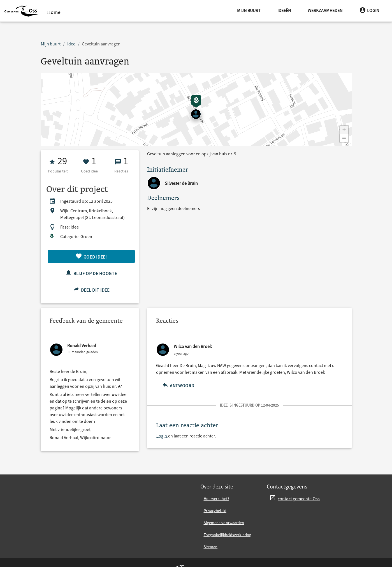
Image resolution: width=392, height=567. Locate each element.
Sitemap (211, 547)
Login (369, 10)
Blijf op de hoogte (91, 273)
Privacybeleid (215, 511)
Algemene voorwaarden (224, 523)
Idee (71, 44)
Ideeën (284, 10)
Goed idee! (91, 256)
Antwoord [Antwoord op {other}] (178, 385)
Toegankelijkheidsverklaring (228, 535)
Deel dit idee (91, 289)
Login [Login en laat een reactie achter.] (162, 436)
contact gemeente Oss (299, 499)
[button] (344, 130)
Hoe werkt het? (216, 499)
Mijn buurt (249, 10)
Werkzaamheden (325, 10)
